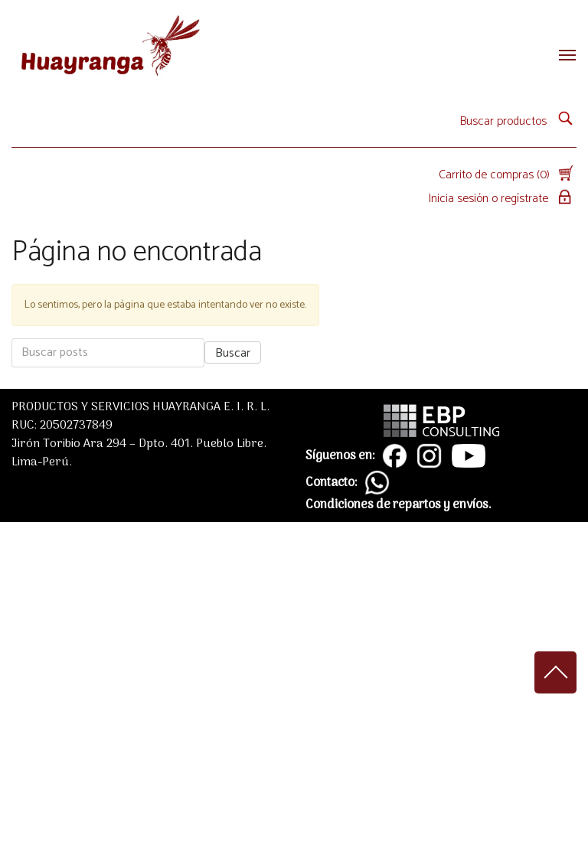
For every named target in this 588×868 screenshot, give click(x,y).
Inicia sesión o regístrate (502, 199)
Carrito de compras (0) (508, 175)
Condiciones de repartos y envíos (397, 505)
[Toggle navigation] (563, 55)
